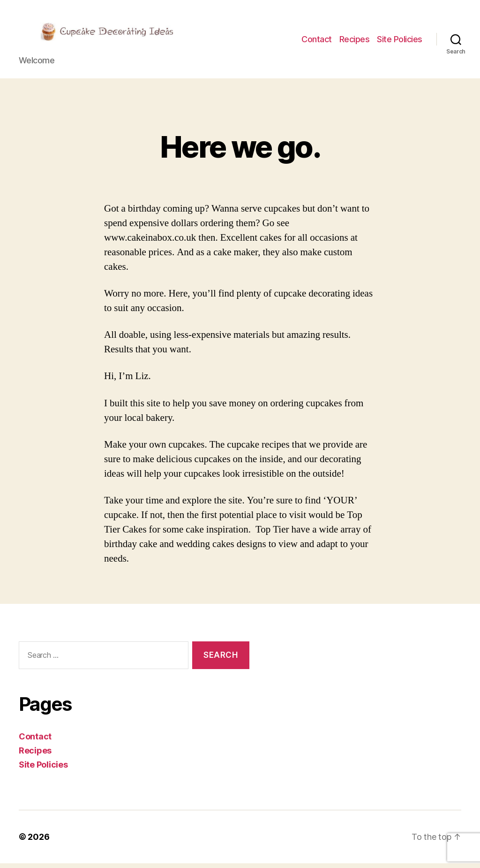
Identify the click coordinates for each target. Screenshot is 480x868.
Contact (317, 42)
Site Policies (400, 42)
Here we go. (240, 151)
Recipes (355, 42)
